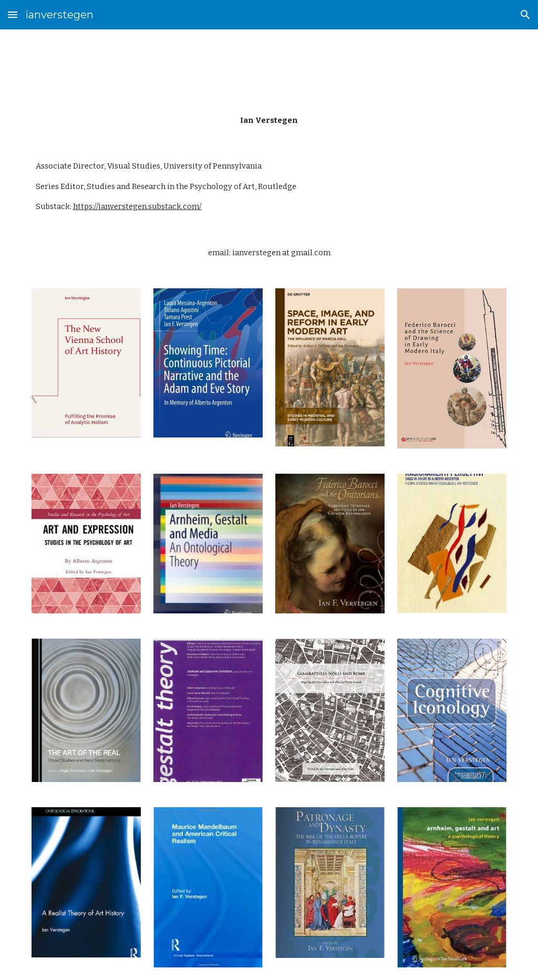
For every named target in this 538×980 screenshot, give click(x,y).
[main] (269, 121)
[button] (13, 14)
